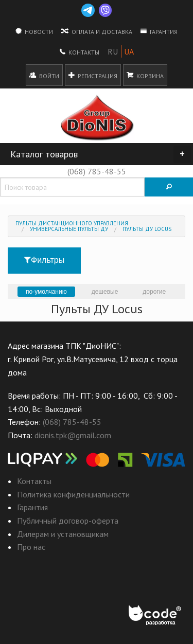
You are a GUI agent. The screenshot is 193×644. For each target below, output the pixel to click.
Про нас (31, 547)
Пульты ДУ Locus (147, 229)
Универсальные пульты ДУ (69, 229)
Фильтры (44, 260)
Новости (34, 31)
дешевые (105, 292)
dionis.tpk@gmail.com (73, 435)
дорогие (154, 292)
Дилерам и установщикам (63, 534)
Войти (44, 75)
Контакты (80, 51)
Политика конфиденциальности (73, 494)
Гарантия (159, 31)
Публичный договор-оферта (68, 521)
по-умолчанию (46, 292)
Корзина (145, 75)
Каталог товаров (101, 154)
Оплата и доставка (97, 31)
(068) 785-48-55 (97, 171)
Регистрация (93, 75)
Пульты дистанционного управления (72, 223)
